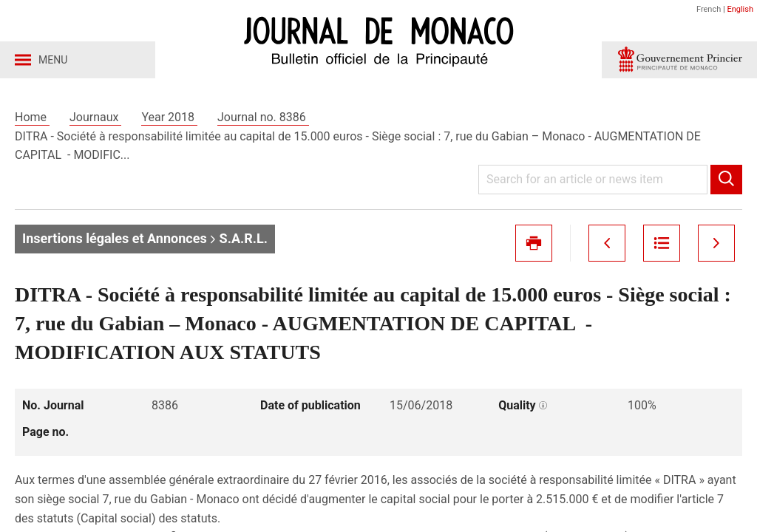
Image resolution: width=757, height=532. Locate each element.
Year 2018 (169, 117)
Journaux (95, 117)
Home (32, 117)
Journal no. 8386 (263, 117)
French (709, 9)
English (740, 9)
